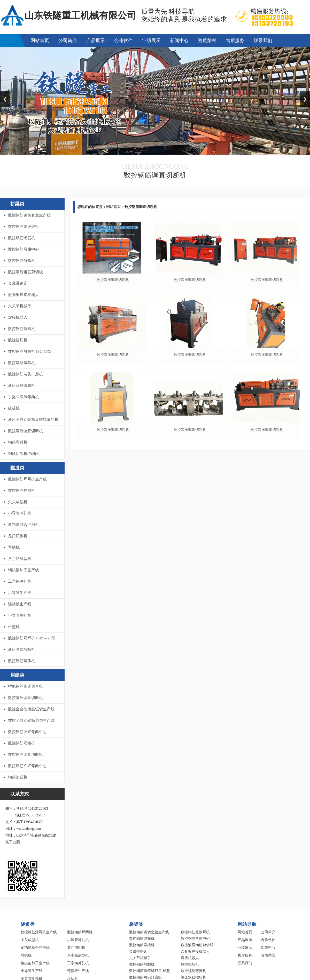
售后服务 (235, 41)
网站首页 (40, 41)
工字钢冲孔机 (20, 581)
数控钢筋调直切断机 (25, 754)
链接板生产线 (20, 604)
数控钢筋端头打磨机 (25, 374)
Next (305, 99)
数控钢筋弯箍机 (22, 261)
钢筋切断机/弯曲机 (24, 454)
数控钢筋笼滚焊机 (24, 227)
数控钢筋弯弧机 (22, 661)
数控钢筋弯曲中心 (24, 249)
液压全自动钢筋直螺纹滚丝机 (33, 420)
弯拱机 (14, 547)
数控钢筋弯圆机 (22, 329)
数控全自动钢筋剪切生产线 (31, 720)
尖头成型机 (18, 502)
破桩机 (14, 408)
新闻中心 (179, 41)
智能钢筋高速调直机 (25, 686)
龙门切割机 (18, 536)
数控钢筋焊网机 (22, 491)
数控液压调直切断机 (25, 431)
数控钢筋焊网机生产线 (27, 479)
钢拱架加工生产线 (24, 570)
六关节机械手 (20, 306)
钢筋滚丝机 (18, 777)
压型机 (14, 627)
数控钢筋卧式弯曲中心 (27, 732)
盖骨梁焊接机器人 (24, 295)
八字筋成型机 (20, 559)
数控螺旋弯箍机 (22, 363)
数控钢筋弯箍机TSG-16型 (30, 351)
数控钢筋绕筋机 (22, 238)
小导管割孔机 (20, 615)
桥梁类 (17, 204)
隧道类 (17, 468)
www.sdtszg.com (29, 829)
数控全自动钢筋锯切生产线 (31, 709)
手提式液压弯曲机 (24, 397)
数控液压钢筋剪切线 (25, 272)
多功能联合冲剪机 (24, 525)
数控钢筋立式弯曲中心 (27, 766)
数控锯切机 (18, 340)
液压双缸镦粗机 (22, 385)
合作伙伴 (123, 41)
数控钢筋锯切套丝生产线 (29, 215)
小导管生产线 (20, 593)
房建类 (17, 675)
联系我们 (263, 41)
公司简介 (68, 41)
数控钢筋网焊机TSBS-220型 (32, 638)
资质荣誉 (207, 41)
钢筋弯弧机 (18, 442)
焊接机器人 (18, 317)
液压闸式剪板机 (22, 649)
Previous (5, 99)
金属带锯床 (18, 283)
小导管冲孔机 (20, 513)
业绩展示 (151, 41)
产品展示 (96, 41)
